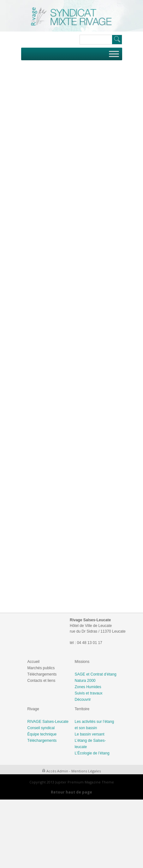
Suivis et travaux (89, 693)
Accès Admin (57, 771)
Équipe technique (42, 734)
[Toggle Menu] (114, 54)
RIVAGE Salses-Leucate (48, 722)
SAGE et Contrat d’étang (96, 674)
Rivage (33, 709)
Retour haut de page (71, 792)
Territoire (82, 709)
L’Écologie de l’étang (92, 753)
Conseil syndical (41, 728)
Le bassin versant (90, 734)
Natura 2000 (85, 681)
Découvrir (83, 700)
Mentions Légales (86, 771)
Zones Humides (88, 687)
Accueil (34, 662)
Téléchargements (42, 674)
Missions (82, 662)
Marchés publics (41, 668)
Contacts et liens (42, 681)
